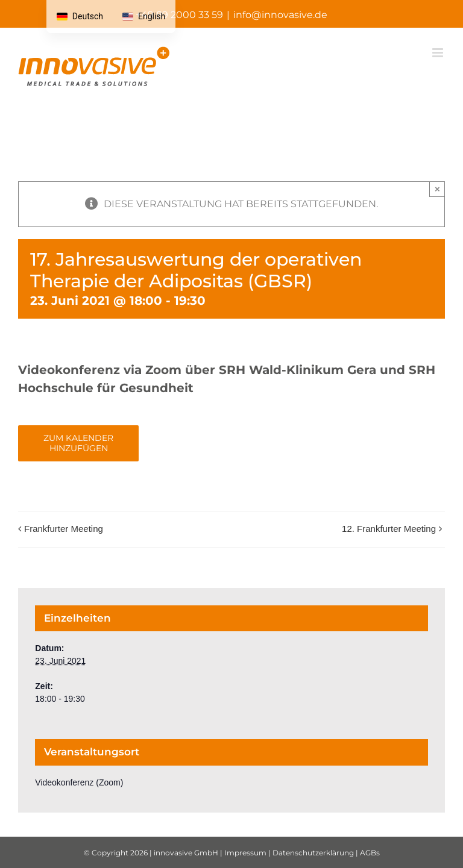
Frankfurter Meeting (64, 529)
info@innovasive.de (280, 15)
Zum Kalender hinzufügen (78, 443)
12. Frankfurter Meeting (389, 529)
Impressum (245, 853)
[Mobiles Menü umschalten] (439, 53)
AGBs (370, 853)
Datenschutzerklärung (313, 853)
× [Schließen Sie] (437, 189)
